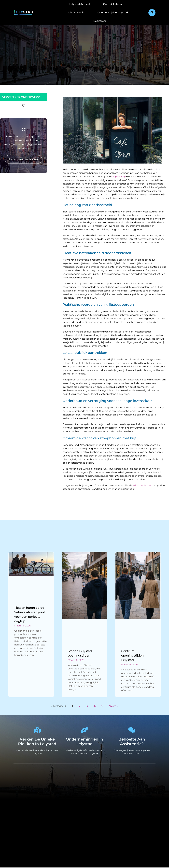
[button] (152, 13)
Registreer (100, 21)
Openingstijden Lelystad (113, 12)
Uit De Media (76, 12)
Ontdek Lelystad (113, 4)
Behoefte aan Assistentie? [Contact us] (132, 742)
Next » (113, 706)
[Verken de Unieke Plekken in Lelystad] (37, 730)
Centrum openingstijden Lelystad (132, 656)
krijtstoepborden (143, 485)
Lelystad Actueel (80, 4)
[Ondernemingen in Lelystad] (84, 730)
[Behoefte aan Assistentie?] (132, 730)
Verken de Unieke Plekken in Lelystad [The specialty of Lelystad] (37, 742)
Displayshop (118, 177)
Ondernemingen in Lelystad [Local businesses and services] (84, 742)
